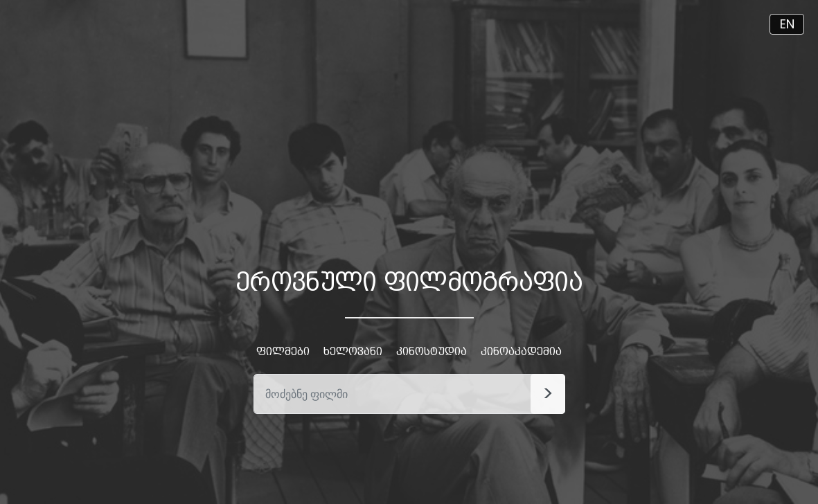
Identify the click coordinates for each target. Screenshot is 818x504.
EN (787, 24)
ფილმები (283, 351)
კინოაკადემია (521, 351)
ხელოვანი (353, 351)
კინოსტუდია (432, 351)
